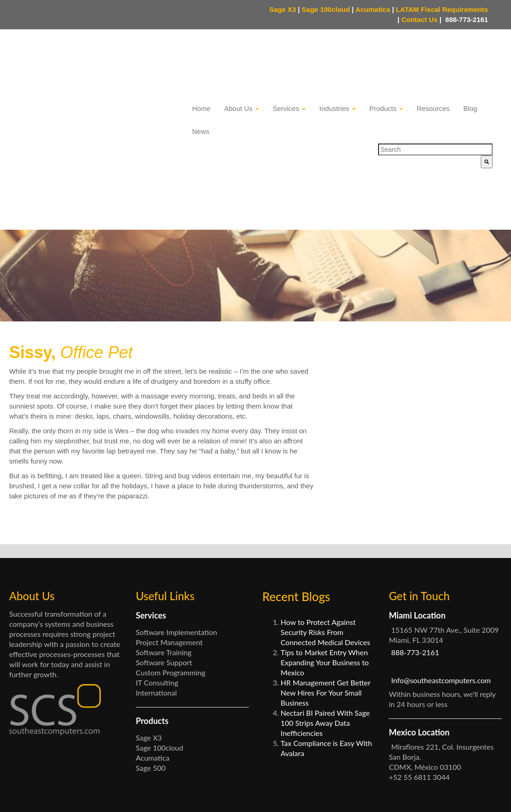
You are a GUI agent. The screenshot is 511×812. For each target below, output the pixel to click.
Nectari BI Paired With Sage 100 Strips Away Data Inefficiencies (325, 646)
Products (386, 59)
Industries (338, 59)
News (201, 82)
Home (201, 59)
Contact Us (422, 19)
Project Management (169, 565)
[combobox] (435, 100)
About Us (242, 59)
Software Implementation (176, 555)
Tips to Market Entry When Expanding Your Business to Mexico (324, 585)
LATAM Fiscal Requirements (442, 9)
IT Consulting (157, 605)
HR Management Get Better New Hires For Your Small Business (325, 616)
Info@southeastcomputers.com (441, 603)
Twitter (453, 795)
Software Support (164, 585)
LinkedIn (486, 795)
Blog (470, 59)
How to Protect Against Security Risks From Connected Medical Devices (325, 555)
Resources (433, 59)
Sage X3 (282, 9)
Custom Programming (170, 595)
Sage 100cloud (326, 9)
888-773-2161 (466, 19)
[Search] (487, 113)
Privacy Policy (191, 797)
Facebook (419, 795)
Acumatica (373, 9)
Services (289, 59)
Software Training (164, 575)
